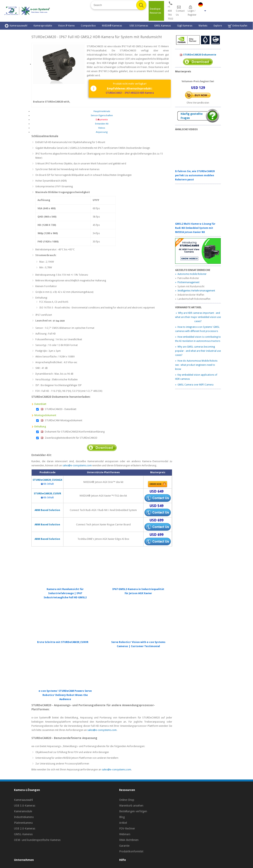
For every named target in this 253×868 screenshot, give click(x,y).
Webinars (125, 834)
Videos (102, 128)
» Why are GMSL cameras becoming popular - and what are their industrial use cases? (198, 351)
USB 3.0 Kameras (139, 26)
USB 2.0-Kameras (25, 828)
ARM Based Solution (47, 510)
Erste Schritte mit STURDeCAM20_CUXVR (63, 642)
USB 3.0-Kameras (25, 806)
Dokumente (102, 120)
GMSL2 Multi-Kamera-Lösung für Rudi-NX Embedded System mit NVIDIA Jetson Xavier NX (195, 228)
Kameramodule (23, 811)
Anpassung (102, 132)
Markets (203, 26)
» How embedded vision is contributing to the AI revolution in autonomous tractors (198, 339)
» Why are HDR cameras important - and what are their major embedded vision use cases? (198, 317)
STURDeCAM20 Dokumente (198, 55)
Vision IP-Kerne (66, 26)
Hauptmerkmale (102, 111)
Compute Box (88, 26)
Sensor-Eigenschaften (102, 115)
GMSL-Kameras (23, 834)
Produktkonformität (131, 851)
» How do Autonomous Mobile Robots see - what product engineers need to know (196, 365)
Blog (122, 817)
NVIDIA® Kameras (113, 26)
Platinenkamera (23, 823)
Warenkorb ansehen (131, 806)
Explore (218, 26)
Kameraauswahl (16, 26)
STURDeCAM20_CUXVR (47, 493)
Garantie (124, 846)
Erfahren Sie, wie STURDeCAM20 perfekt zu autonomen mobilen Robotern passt (195, 175)
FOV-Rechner (127, 828)
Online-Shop (127, 800)
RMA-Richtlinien (129, 840)
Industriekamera (24, 817)
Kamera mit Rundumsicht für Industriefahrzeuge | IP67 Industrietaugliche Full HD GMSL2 (65, 593)
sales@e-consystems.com (77, 465)
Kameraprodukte (43, 26)
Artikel (123, 823)
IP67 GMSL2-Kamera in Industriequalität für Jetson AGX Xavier (138, 591)
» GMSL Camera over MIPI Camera (194, 385)
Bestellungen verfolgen (133, 811)
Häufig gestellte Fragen (192, 116)
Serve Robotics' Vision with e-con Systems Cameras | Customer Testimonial (138, 644)
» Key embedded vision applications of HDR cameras (196, 377)
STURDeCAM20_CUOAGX (47, 480)
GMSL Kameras (162, 26)
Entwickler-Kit (102, 124)
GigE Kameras (185, 26)
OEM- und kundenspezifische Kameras (37, 840)
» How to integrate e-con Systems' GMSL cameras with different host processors (197, 329)
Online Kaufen (238, 26)
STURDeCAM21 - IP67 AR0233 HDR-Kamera (130, 93)
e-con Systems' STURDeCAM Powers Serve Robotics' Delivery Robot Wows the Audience (65, 695)
